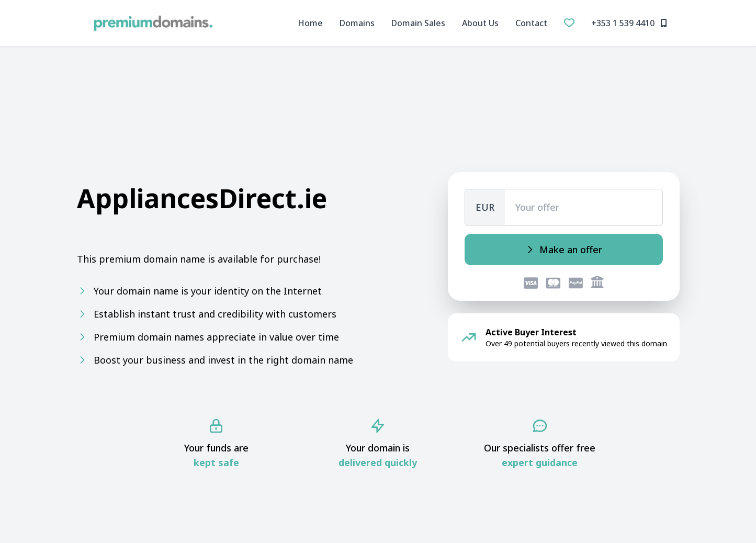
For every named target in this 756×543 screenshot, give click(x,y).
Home (310, 23)
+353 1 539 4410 (629, 23)
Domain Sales (418, 23)
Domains (357, 23)
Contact (531, 23)
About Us (480, 23)
